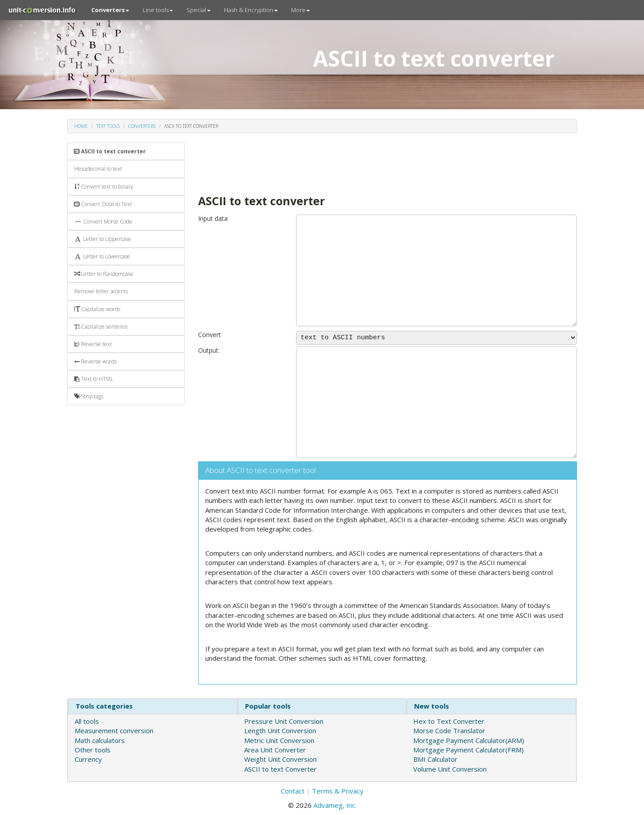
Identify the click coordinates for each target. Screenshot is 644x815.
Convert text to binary (104, 187)
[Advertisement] (361, 163)
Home (81, 126)
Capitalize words (97, 309)
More (301, 10)
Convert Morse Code (103, 222)
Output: (209, 350)
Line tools (158, 10)
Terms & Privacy (338, 791)
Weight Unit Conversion (280, 759)
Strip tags (89, 396)
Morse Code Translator (449, 731)
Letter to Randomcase (104, 274)
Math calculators (100, 740)
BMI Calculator (435, 759)
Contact (293, 791)
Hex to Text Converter (449, 721)
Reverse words (95, 361)
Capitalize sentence (101, 327)
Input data (213, 218)
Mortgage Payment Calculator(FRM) (468, 750)
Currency (88, 759)
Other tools (93, 750)
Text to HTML (94, 379)
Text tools (108, 126)
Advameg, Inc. (335, 805)
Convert (210, 335)
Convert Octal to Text (103, 204)
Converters (142, 126)
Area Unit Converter (275, 750)
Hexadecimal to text (98, 169)
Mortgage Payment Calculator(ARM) (469, 740)
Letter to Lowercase (102, 256)
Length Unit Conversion (280, 731)
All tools (87, 721)
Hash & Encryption (251, 10)
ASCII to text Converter (280, 769)
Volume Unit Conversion (450, 769)
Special (199, 10)
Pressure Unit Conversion (284, 721)
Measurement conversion (114, 731)
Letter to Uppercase (103, 239)
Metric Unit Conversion (279, 740)
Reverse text (93, 344)
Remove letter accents (101, 291)
